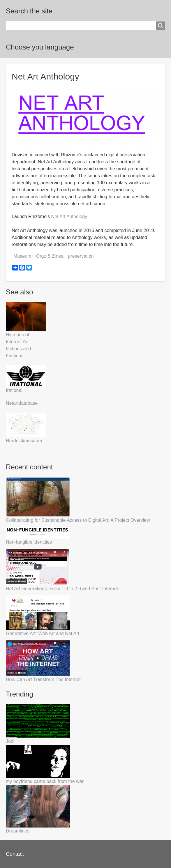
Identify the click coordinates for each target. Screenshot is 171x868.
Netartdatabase (22, 403)
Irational (14, 390)
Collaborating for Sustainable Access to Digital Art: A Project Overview (78, 520)
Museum (22, 256)
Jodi (10, 741)
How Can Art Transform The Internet (43, 679)
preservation (81, 256)
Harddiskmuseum (24, 441)
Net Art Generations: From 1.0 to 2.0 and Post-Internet (62, 589)
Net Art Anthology (69, 216)
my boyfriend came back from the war (45, 781)
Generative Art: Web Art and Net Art (43, 633)
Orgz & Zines (50, 256)
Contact (15, 854)
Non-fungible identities (29, 542)
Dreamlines (18, 831)
